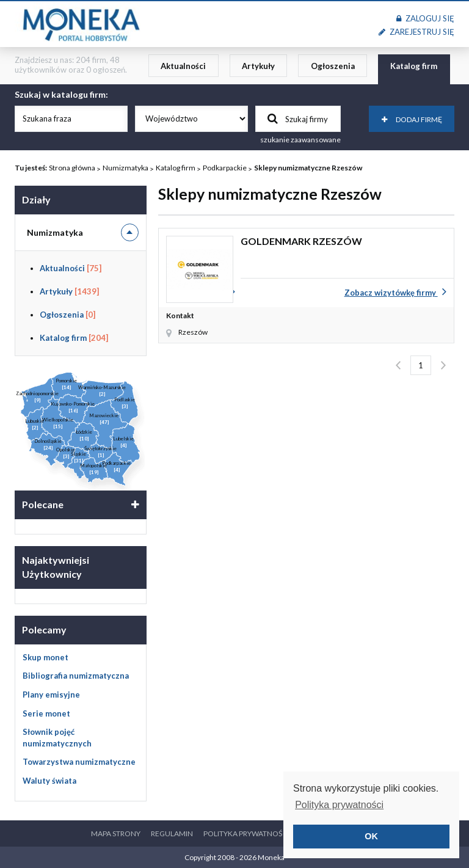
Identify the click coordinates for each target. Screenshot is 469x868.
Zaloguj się (425, 18)
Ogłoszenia (333, 66)
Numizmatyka (125, 168)
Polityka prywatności (246, 833)
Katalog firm (414, 66)
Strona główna (72, 168)
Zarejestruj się (416, 32)
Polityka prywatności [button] (339, 805)
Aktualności (183, 66)
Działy (36, 199)
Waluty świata (49, 781)
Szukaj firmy (298, 119)
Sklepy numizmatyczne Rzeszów (308, 168)
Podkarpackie (225, 168)
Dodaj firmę (412, 119)
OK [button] (371, 836)
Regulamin (172, 833)
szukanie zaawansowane (300, 140)
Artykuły (258, 66)
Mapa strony (116, 833)
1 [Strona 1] (421, 365)
